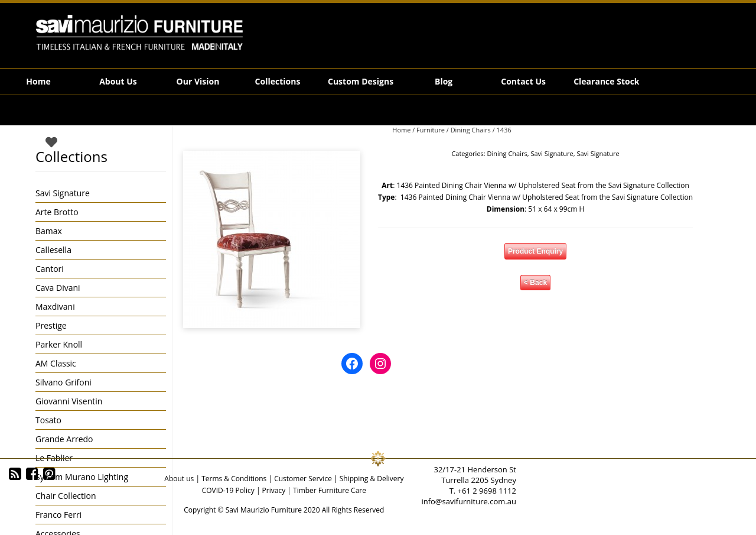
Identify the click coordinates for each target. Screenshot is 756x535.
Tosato (48, 420)
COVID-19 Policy (228, 490)
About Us (118, 81)
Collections (278, 81)
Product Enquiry (535, 251)
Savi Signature (552, 153)
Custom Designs (361, 81)
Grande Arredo (64, 439)
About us (179, 479)
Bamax (49, 231)
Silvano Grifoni (63, 382)
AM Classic (56, 363)
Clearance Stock (606, 81)
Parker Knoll (59, 344)
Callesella (53, 250)
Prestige (51, 325)
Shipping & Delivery (372, 479)
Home (38, 81)
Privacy (274, 490)
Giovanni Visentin (69, 401)
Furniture (431, 130)
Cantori (50, 269)
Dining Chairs (471, 130)
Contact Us (523, 81)
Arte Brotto (57, 212)
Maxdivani (55, 307)
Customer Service (303, 479)
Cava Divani (58, 288)
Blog (444, 81)
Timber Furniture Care (330, 490)
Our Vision (198, 81)
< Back (535, 283)
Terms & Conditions (234, 479)
